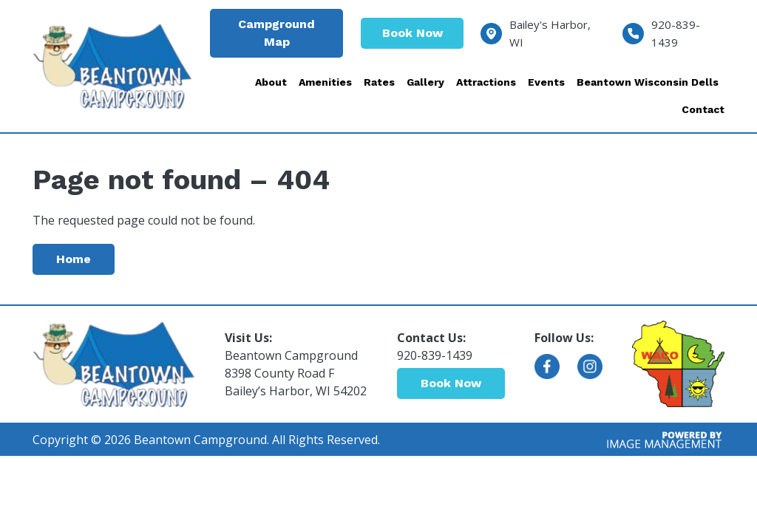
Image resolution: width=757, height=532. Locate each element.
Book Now (413, 33)
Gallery (425, 82)
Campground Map (276, 33)
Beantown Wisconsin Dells (648, 82)
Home (74, 259)
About (271, 82)
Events (546, 82)
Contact (703, 109)
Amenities (325, 82)
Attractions (486, 82)
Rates (379, 82)
